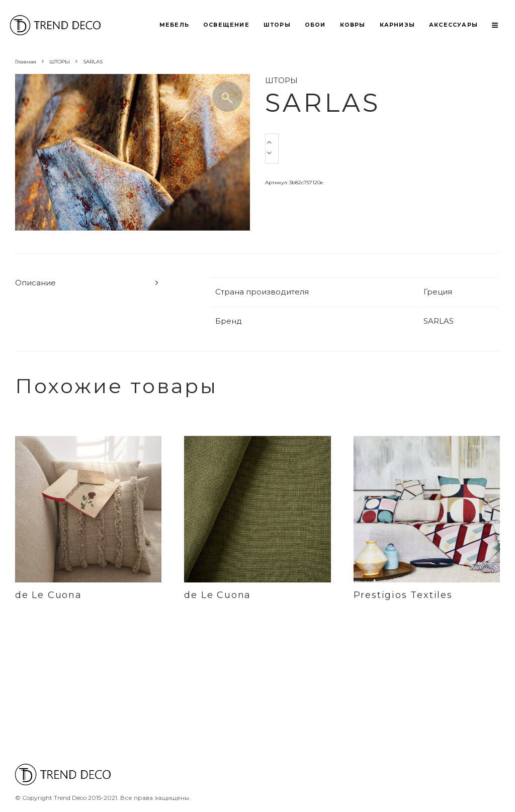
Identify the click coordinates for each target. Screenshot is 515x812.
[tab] (88, 283)
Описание (35, 283)
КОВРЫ (353, 25)
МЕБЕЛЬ (174, 25)
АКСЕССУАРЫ (453, 25)
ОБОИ (315, 25)
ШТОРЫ (277, 25)
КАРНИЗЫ (397, 25)
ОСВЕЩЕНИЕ (226, 25)
